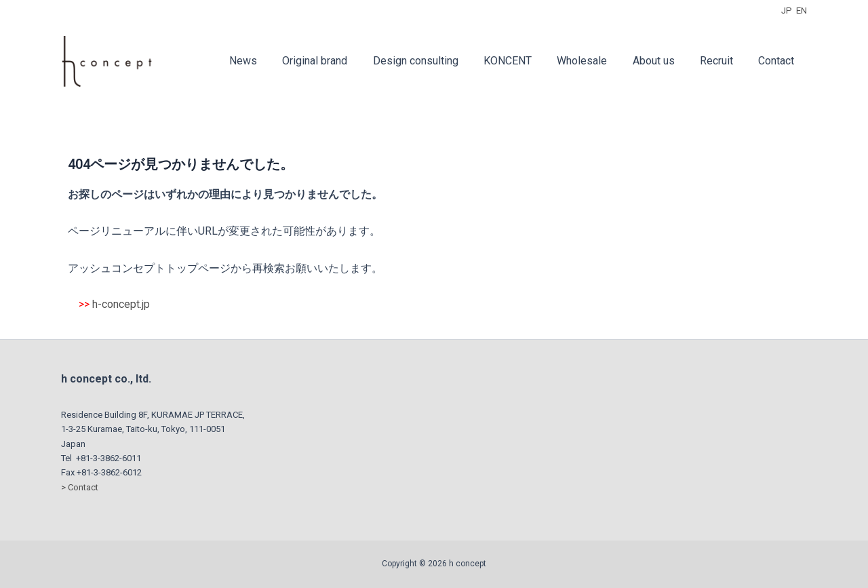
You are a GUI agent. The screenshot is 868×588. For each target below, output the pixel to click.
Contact (778, 61)
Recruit (722, 61)
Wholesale (595, 61)
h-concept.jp (121, 304)
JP (787, 11)
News (270, 61)
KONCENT (524, 61)
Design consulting (435, 61)
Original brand (338, 61)
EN (802, 11)
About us (663, 61)
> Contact (80, 487)
